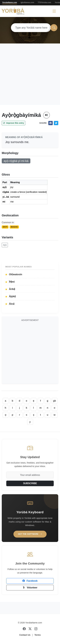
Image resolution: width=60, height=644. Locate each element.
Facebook (30, 581)
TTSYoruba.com (44, 2)
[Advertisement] (29, 74)
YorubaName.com (10, 2)
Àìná (10, 304)
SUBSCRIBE (30, 483)
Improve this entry (14, 123)
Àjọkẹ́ (11, 296)
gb (55, 401)
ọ (6, 415)
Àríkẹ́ (10, 289)
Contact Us (25, 635)
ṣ (34, 415)
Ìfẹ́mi (10, 282)
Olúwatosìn (14, 274)
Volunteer (30, 588)
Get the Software (30, 534)
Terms (38, 635)
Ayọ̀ (5, 245)
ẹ (34, 401)
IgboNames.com (27, 2)
